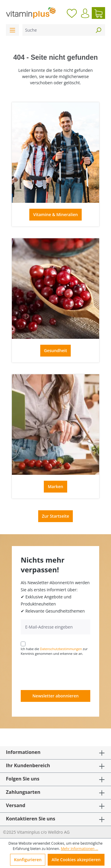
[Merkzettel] (72, 13)
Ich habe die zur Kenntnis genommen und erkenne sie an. (54, 651)
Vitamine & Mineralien (55, 214)
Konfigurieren (28, 860)
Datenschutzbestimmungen (61, 649)
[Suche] (57, 30)
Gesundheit (56, 350)
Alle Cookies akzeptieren (76, 860)
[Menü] (12, 30)
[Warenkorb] (98, 13)
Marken (55, 486)
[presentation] (66, 673)
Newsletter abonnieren (55, 696)
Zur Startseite (56, 516)
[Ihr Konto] (85, 13)
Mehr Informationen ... (80, 849)
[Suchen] (98, 30)
